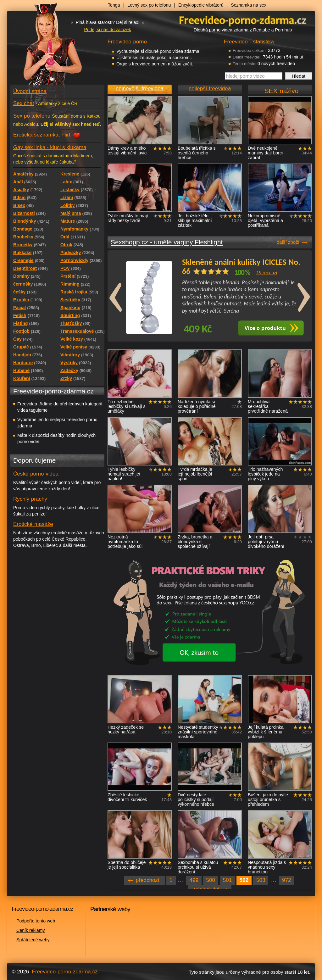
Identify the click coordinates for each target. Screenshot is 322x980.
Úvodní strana (30, 91)
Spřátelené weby (33, 940)
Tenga (114, 5)
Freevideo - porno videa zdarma (243, 20)
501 (227, 880)
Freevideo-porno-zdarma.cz (65, 972)
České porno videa (36, 474)
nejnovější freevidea (140, 89)
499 (194, 880)
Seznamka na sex (249, 5)
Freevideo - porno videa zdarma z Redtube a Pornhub (45, 47)
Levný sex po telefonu (149, 5)
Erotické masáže (33, 524)
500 (211, 880)
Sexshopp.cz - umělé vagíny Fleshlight (167, 242)
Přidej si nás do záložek (107, 30)
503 (261, 880)
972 (286, 880)
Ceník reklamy (31, 930)
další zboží (288, 242)
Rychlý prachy (30, 499)
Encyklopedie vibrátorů (201, 5)
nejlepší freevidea (210, 89)
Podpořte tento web (36, 921)
